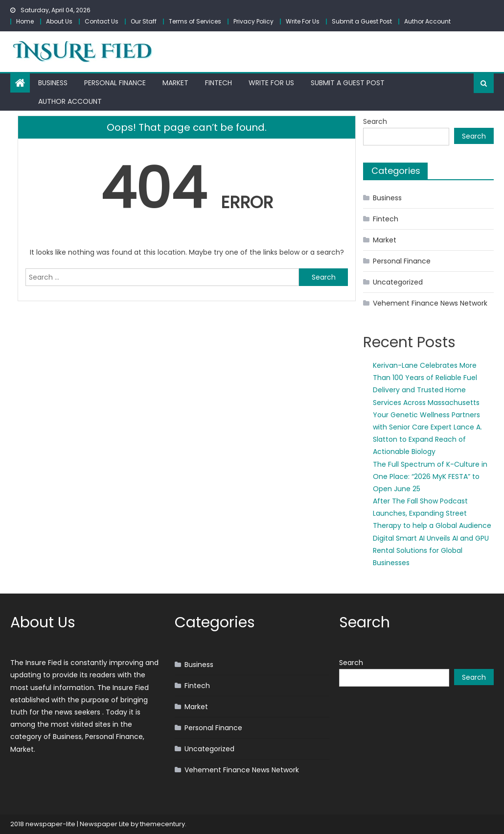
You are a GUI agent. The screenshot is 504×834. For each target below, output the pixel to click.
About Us (59, 21)
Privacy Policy (253, 21)
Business (53, 83)
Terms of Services (195, 21)
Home (25, 21)
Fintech (218, 83)
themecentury (162, 824)
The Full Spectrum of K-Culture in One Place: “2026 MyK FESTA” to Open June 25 (430, 477)
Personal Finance (115, 83)
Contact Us (102, 21)
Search (375, 121)
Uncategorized (398, 282)
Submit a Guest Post (362, 21)
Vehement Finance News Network (430, 303)
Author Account (427, 21)
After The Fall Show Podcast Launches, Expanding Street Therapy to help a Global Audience (432, 513)
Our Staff (144, 21)
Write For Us (303, 21)
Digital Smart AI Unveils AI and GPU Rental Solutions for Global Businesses (431, 550)
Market (175, 83)
